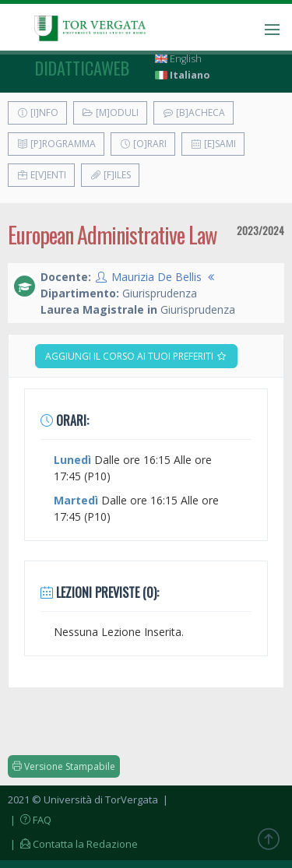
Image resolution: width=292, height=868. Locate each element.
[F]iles (110, 175)
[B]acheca (193, 112)
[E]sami (213, 144)
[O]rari (143, 144)
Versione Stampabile (64, 766)
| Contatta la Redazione (73, 844)
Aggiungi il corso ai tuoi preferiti (136, 356)
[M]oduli (110, 112)
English (178, 59)
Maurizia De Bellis (157, 277)
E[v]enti (41, 175)
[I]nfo (37, 112)
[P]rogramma (56, 144)
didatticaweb (82, 68)
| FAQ (30, 820)
